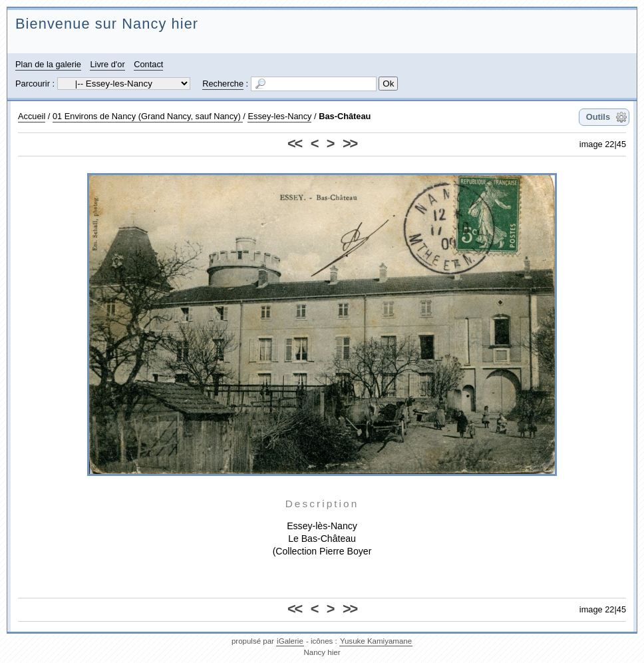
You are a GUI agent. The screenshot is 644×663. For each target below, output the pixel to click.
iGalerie (290, 641)
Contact (148, 64)
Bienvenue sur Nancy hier (107, 24)
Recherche (223, 84)
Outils (598, 117)
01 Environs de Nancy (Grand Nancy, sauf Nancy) (148, 116)
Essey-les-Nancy (279, 116)
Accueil (32, 116)
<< (294, 143)
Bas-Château (345, 116)
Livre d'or (107, 64)
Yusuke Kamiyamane (376, 641)
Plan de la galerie (48, 64)
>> (350, 143)
